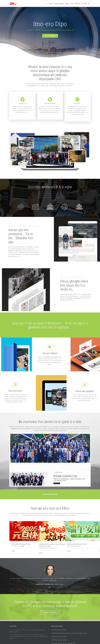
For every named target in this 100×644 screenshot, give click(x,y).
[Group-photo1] (50, 130)
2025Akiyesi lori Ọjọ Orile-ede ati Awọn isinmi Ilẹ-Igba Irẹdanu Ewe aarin (69, 633)
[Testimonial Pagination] (49, 587)
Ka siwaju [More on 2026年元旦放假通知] (13, 551)
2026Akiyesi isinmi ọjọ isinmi (21, 544)
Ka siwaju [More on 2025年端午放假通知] (69, 551)
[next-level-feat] (50, 435)
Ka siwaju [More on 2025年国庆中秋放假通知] (41, 553)
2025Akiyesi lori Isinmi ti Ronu (77, 544)
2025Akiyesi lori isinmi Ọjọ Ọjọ (59, 640)
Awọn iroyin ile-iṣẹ (53, 548)
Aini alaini (23, 546)
